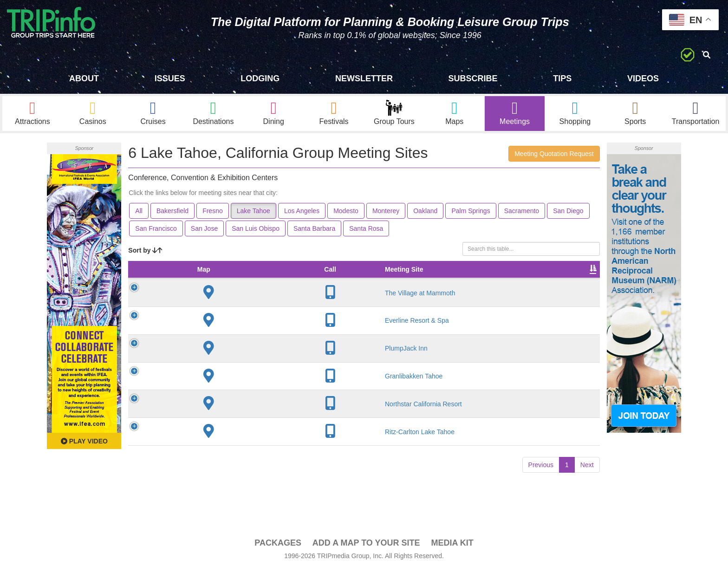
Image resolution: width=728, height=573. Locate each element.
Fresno (213, 214)
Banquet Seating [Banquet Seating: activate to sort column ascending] (399, 277)
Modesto (346, 214)
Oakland (425, 214)
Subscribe (473, 78)
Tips (562, 78)
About (84, 78)
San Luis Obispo (256, 232)
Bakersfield (172, 214)
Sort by (145, 254)
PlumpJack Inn (205, 361)
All (139, 214)
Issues (170, 78)
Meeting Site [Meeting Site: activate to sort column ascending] (203, 282)
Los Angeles (302, 214)
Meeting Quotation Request (554, 157)
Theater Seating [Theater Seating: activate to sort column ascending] (346, 277)
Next (587, 477)
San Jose (204, 232)
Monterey (386, 214)
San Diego (568, 214)
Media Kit (452, 546)
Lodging (260, 78)
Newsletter (364, 78)
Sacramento (522, 214)
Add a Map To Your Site (366, 546)
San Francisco (156, 232)
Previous (541, 477)
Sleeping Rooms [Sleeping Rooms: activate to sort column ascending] (455, 277)
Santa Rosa (366, 232)
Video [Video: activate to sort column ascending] (506, 282)
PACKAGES (278, 546)
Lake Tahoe (253, 214)
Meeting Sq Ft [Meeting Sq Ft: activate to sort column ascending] (296, 277)
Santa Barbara (314, 232)
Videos (643, 78)
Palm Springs (471, 214)
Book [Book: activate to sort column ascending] (540, 282)
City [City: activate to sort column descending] (251, 282)
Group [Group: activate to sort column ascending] (576, 282)
